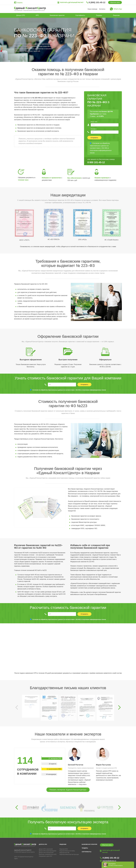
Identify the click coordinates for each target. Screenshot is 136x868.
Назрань (20, 2)
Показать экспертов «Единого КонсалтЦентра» (68, 790)
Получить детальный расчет (72, 2)
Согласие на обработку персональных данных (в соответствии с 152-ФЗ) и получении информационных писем (69, 390)
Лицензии (116, 15)
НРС (37, 15)
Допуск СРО (21, 15)
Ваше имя (94, 122)
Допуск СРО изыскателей (46, 853)
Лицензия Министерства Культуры (69, 854)
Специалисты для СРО (46, 856)
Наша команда (92, 9)
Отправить (94, 138)
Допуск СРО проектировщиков (48, 851)
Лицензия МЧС (64, 849)
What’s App (118, 9)
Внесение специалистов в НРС (48, 854)
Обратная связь (115, 2)
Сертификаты (80, 15)
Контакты (102, 9)
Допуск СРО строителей (46, 849)
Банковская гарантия (57, 15)
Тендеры (99, 15)
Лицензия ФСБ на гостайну (67, 851)
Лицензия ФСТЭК (64, 853)
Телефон (94, 129)
